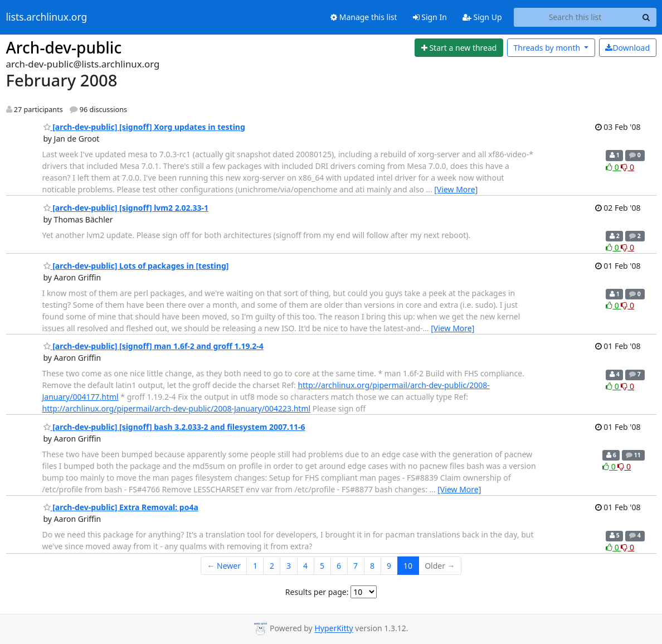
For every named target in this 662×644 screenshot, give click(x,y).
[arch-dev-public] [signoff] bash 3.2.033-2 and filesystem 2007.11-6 (174, 427)
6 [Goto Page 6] (339, 566)
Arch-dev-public (64, 47)
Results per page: (317, 592)
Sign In (430, 17)
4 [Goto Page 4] (305, 566)
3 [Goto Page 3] (289, 566)
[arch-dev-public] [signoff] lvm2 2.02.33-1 (126, 208)
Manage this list (364, 17)
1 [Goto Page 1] (255, 566)
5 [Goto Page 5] (322, 566)
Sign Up (482, 17)
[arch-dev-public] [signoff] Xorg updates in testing (144, 127)
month (547, 48)
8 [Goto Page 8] (372, 566)
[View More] (456, 189)
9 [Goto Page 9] (389, 566)
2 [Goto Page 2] (272, 566)
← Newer (224, 566)
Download (627, 48)
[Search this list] (575, 17)
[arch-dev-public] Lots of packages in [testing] (136, 266)
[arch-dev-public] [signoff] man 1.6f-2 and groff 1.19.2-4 (154, 346)
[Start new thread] (459, 48)
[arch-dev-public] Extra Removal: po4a (121, 507)
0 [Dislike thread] (627, 167)
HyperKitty (334, 629)
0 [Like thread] (613, 167)
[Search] (646, 17)
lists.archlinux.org (47, 17)
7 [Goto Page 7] (356, 566)
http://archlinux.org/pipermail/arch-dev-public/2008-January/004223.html (177, 408)
